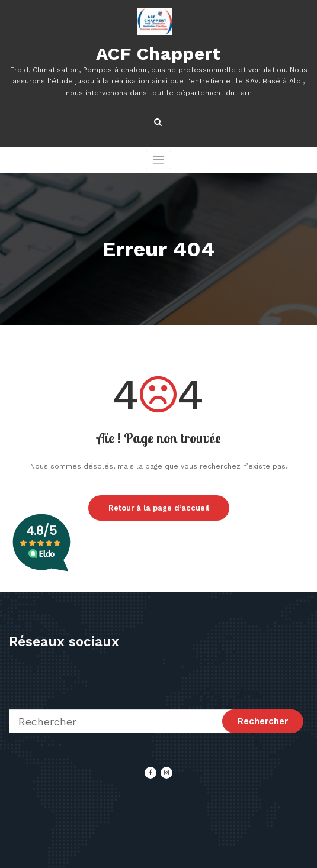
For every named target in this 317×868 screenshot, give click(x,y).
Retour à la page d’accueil (159, 508)
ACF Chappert (158, 54)
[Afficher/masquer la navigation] (158, 160)
